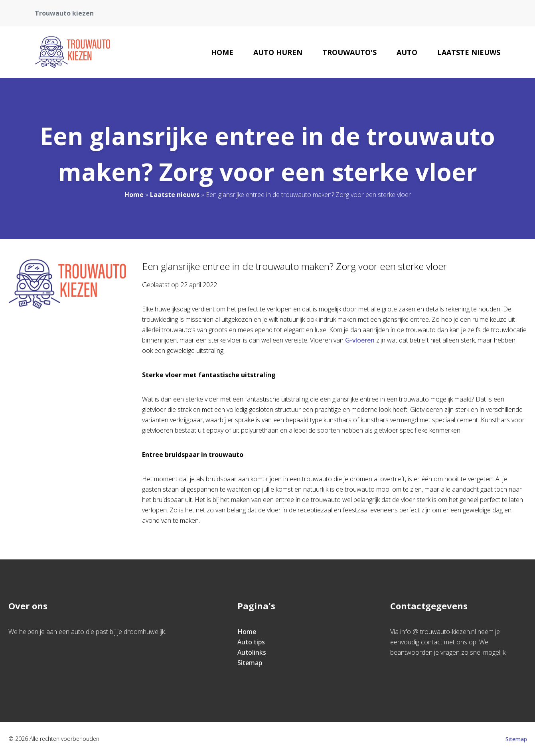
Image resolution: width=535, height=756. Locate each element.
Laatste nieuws (469, 52)
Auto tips (251, 642)
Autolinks (252, 652)
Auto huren (278, 52)
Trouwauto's (349, 52)
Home (222, 52)
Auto (407, 52)
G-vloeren (360, 340)
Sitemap (250, 663)
